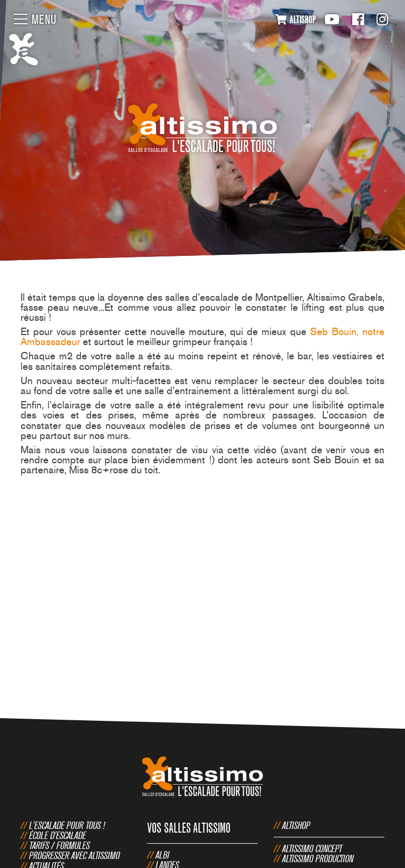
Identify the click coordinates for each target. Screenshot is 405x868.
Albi (162, 855)
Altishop (296, 825)
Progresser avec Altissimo (74, 855)
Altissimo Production (318, 859)
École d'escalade (57, 835)
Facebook (358, 20)
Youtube (332, 20)
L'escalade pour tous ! (67, 825)
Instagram (382, 20)
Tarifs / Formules (59, 845)
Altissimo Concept (312, 848)
